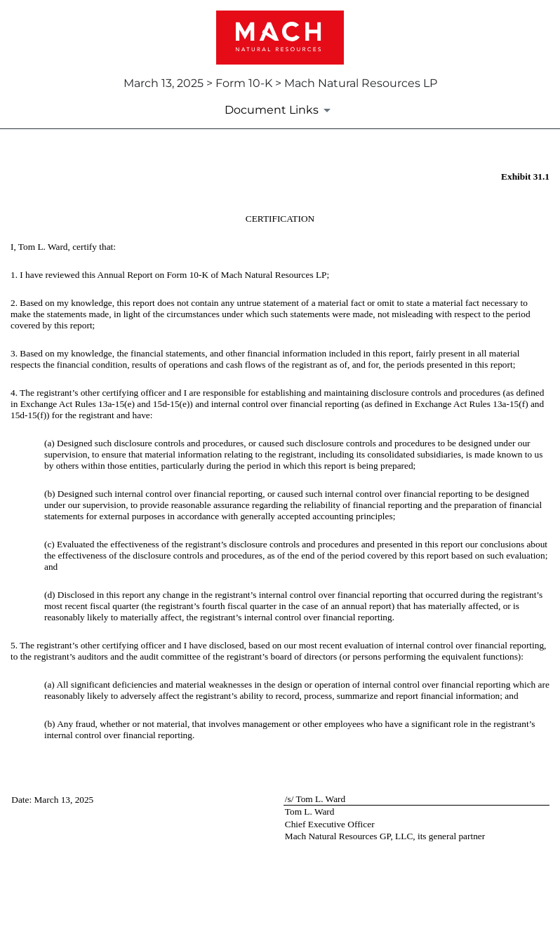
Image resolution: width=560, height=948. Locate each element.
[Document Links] (280, 110)
